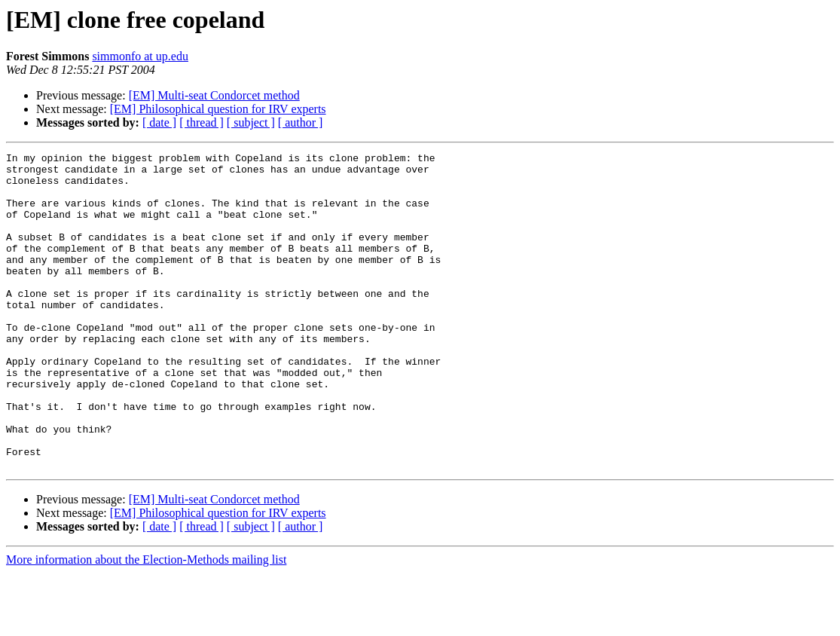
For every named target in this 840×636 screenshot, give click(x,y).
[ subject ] (251, 122)
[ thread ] (202, 122)
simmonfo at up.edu (140, 56)
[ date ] (159, 122)
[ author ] (301, 122)
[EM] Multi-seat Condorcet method (214, 95)
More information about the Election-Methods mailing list (146, 623)
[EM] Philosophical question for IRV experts (218, 109)
